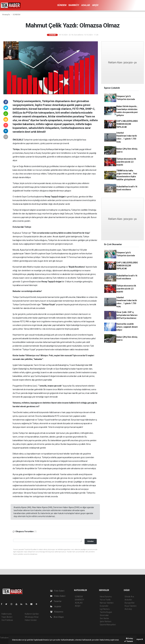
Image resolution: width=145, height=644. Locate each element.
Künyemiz (57, 612)
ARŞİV (95, 5)
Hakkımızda (7, 614)
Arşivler (56, 606)
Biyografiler (130, 603)
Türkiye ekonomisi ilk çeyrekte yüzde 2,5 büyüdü (126, 162)
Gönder (91, 541)
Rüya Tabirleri (130, 606)
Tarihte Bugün (106, 612)
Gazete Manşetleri (108, 625)
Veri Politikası (7, 620)
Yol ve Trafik (105, 600)
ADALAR (86, 5)
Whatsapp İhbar (32, 617)
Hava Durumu (106, 597)
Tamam (129, 641)
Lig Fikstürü (105, 609)
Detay (129, 638)
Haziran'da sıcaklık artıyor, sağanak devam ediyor (127, 327)
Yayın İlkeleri (7, 617)
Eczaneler (104, 606)
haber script (5, 641)
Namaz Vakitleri (107, 603)
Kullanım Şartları (32, 614)
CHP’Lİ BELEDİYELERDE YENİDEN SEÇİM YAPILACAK (127, 124)
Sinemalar (104, 615)
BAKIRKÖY (74, 5)
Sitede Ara (129, 597)
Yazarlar (56, 601)
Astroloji (128, 609)
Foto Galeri (57, 591)
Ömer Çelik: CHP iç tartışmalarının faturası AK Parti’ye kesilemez (127, 315)
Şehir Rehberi (106, 621)
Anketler (128, 600)
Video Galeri (58, 596)
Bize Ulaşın (57, 617)
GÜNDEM (62, 5)
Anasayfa (6, 15)
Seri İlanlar (104, 618)
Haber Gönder (31, 620)
